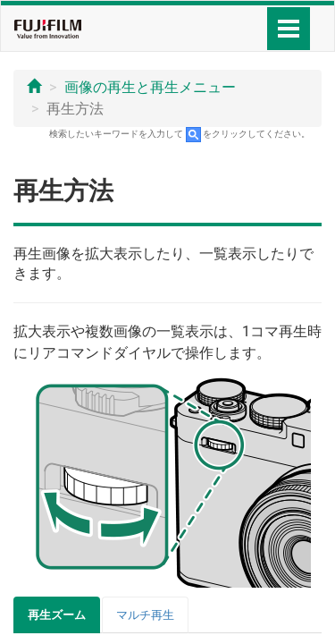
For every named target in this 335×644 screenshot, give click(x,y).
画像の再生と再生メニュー (150, 87)
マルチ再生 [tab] (145, 615)
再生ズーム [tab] (57, 615)
